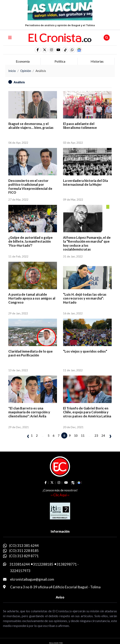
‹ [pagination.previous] (28, 436)
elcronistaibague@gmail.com (32, 579)
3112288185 (43, 564)
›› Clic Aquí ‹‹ (60, 495)
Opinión (26, 71)
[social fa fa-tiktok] (65, 50)
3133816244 (20, 564)
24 (103, 435)
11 (83, 435)
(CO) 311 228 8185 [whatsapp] (24, 551)
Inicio (12, 71)
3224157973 (20, 571)
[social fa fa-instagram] (51, 50)
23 (96, 435)
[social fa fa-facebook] (38, 50)
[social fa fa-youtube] (58, 50)
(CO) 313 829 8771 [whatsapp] (24, 556)
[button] (72, 50)
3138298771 (67, 564)
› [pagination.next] (110, 436)
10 (76, 435)
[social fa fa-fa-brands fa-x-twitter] (45, 50)
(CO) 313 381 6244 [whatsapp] (24, 546)
